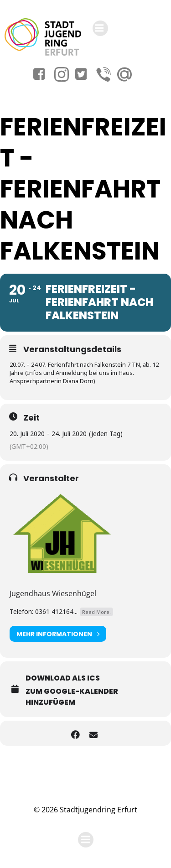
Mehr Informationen (58, 634)
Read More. (96, 612)
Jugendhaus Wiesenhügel (53, 593)
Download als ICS (63, 678)
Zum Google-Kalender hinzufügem (72, 697)
